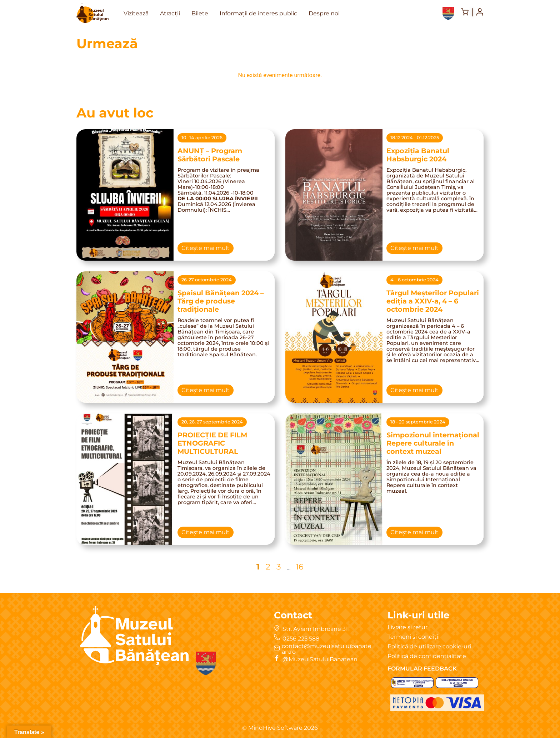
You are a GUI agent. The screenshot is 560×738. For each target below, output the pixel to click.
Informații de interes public (258, 13)
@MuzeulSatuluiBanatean (320, 659)
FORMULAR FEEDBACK (422, 669)
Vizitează (136, 13)
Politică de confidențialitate (427, 656)
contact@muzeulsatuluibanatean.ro (327, 649)
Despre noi (324, 13)
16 (299, 566)
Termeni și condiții (414, 637)
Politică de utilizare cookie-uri (429, 646)
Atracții (170, 13)
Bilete (200, 13)
